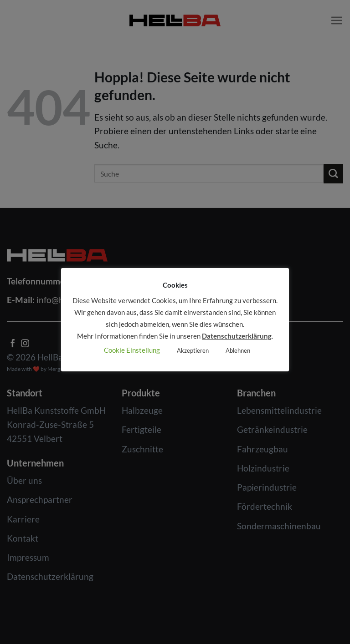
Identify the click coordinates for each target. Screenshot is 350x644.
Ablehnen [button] (238, 350)
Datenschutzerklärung (237, 336)
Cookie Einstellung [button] (132, 350)
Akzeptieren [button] (193, 350)
